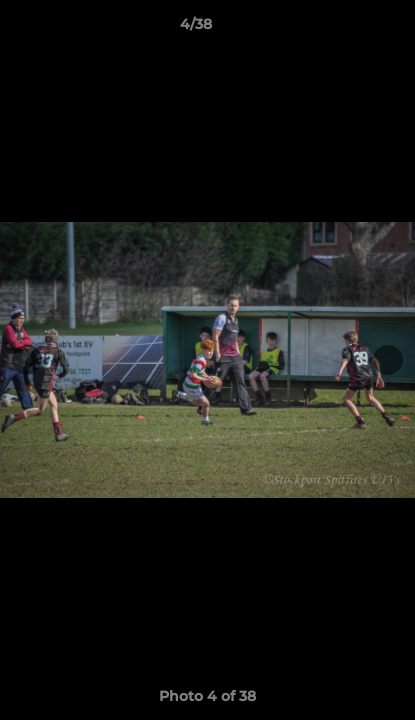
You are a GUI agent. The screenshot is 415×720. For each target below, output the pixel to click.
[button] (343, 29)
